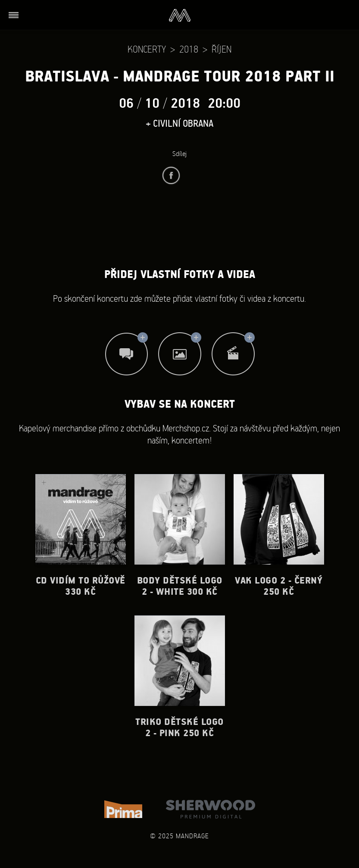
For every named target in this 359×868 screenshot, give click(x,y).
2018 (189, 49)
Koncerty (147, 49)
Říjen (222, 49)
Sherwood (211, 809)
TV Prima (123, 809)
